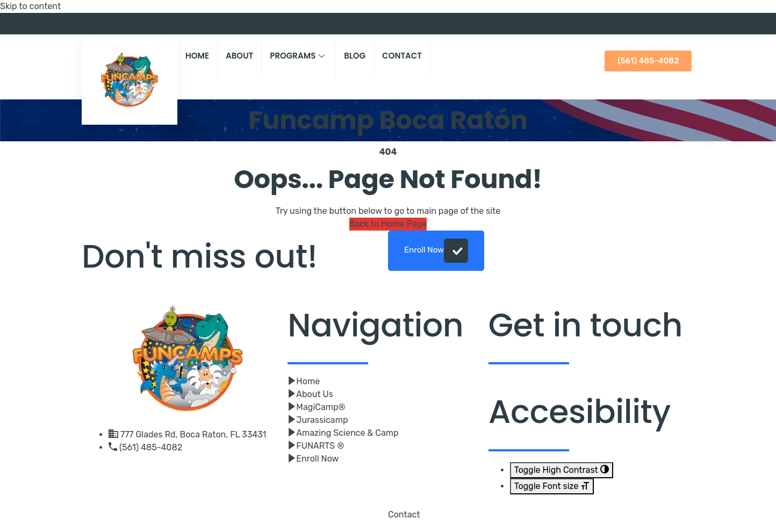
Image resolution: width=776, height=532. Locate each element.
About (239, 56)
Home (197, 56)
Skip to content (30, 6)
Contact (402, 56)
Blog (355, 56)
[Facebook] (670, 24)
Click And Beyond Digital (241, 520)
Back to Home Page (388, 224)
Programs (299, 56)
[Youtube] (686, 24)
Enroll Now (436, 251)
